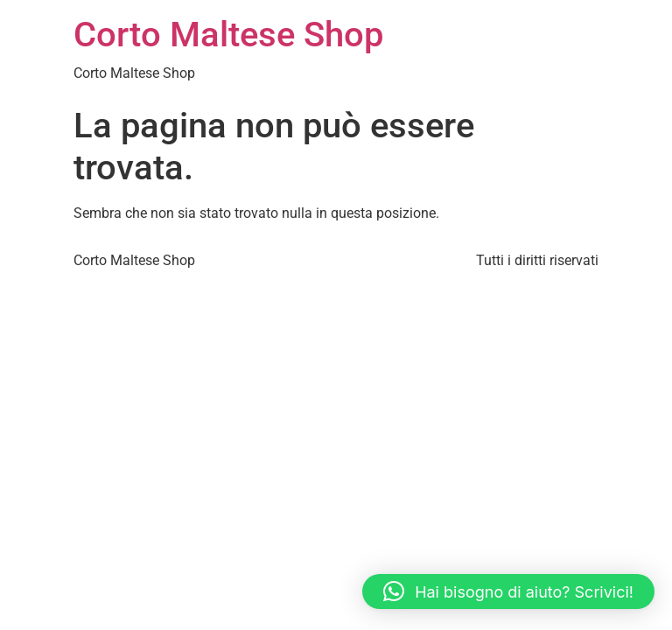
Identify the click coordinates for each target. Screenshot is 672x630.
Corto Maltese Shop (228, 35)
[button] (508, 591)
